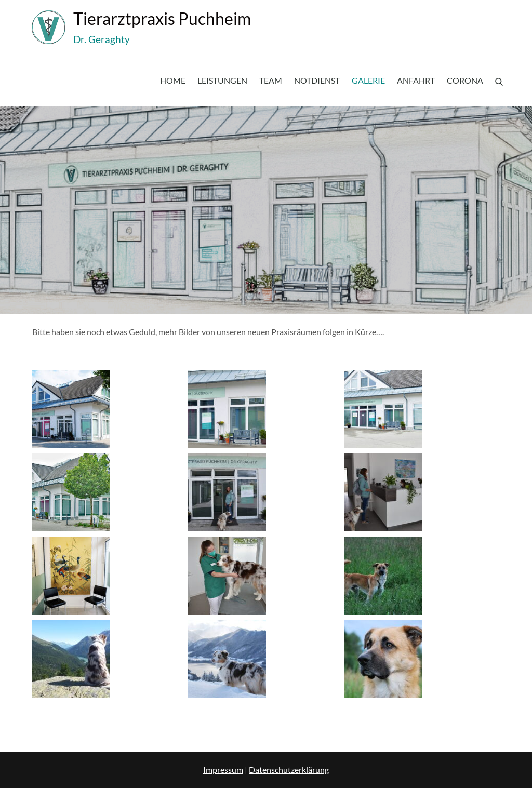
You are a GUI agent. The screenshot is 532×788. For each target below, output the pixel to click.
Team (271, 80)
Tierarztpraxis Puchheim (162, 18)
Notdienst (317, 80)
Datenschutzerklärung (289, 770)
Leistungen (222, 80)
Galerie (368, 80)
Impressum (223, 770)
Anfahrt (416, 80)
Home (173, 80)
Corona (465, 80)
